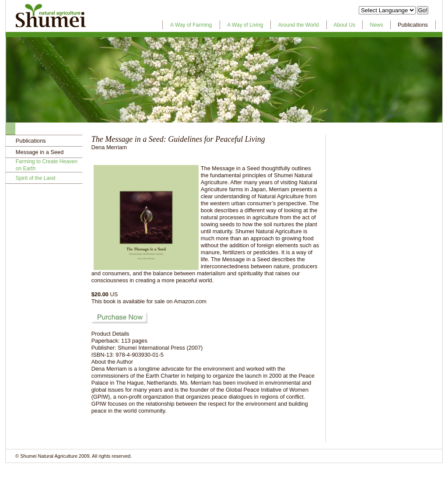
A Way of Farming (191, 25)
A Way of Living (245, 25)
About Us (345, 25)
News (376, 25)
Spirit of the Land (36, 178)
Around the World (299, 25)
